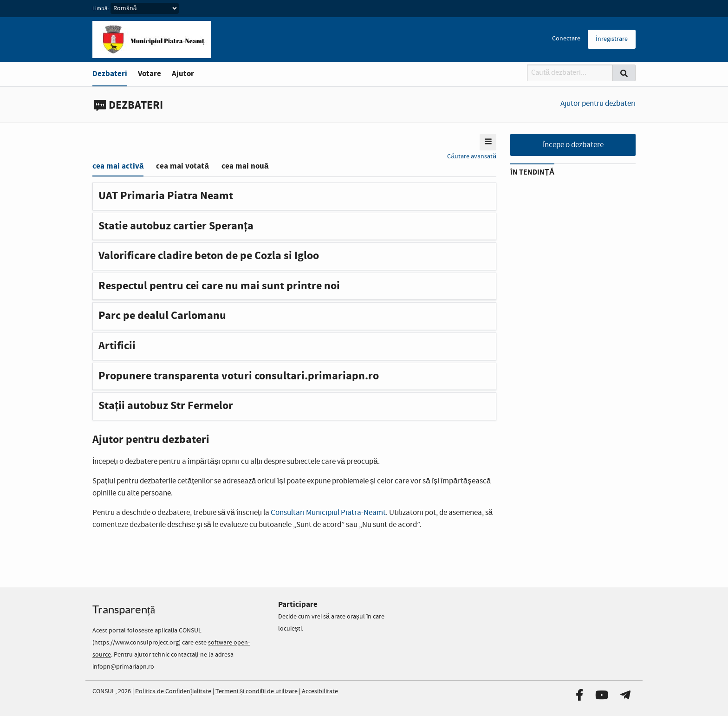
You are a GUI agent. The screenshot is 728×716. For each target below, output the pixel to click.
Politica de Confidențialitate (173, 691)
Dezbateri (110, 74)
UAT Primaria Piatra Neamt (166, 196)
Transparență (124, 609)
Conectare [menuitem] (566, 39)
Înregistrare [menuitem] (612, 39)
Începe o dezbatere (573, 145)
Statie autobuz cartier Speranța (176, 226)
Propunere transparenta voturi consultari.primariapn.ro (239, 376)
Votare (149, 74)
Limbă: (101, 9)
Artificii (117, 346)
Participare (298, 604)
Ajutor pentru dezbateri (598, 104)
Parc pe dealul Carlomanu (162, 316)
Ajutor (183, 74)
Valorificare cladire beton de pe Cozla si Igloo (209, 256)
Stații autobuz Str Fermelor (166, 406)
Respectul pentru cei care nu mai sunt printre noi (219, 286)
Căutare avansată (472, 156)
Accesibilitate (320, 691)
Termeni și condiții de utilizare (257, 691)
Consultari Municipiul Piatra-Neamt (328, 513)
